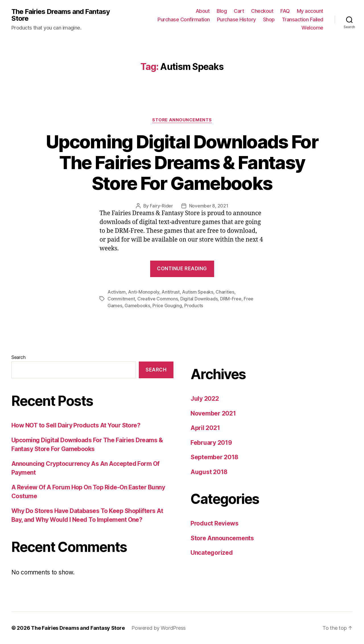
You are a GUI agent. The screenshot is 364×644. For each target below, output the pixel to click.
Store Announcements (182, 120)
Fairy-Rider (161, 206)
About (203, 11)
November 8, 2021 (209, 206)
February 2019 (211, 443)
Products (194, 306)
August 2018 (209, 472)
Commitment (121, 299)
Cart (239, 11)
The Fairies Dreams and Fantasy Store (61, 15)
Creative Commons (158, 299)
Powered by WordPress (159, 628)
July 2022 (205, 399)
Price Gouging (167, 306)
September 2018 (214, 457)
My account (310, 11)
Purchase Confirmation (184, 19)
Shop (269, 19)
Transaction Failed (303, 19)
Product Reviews (215, 523)
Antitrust (171, 292)
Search (18, 357)
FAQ (285, 11)
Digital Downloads (199, 299)
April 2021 (205, 428)
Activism (117, 292)
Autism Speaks (198, 292)
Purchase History (236, 19)
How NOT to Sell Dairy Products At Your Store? (76, 425)
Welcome (312, 28)
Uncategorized (212, 553)
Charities (225, 292)
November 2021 (213, 413)
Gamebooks (137, 306)
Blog (222, 11)
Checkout (262, 11)
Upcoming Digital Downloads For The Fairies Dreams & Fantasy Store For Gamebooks (182, 162)
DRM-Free (231, 299)
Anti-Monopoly (144, 292)
